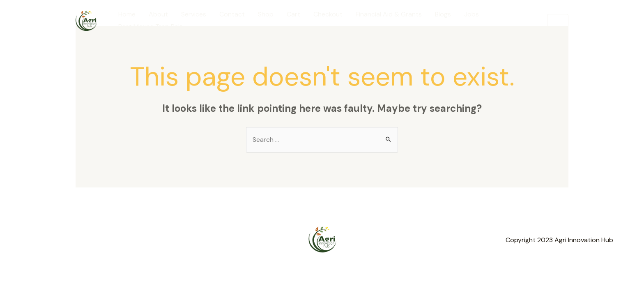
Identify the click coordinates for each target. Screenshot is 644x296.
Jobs (471, 14)
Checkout (328, 14)
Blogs (443, 14)
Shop (266, 14)
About (158, 14)
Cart (293, 14)
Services (194, 14)
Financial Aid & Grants (389, 14)
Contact (232, 14)
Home (127, 14)
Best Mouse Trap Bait (150, 27)
